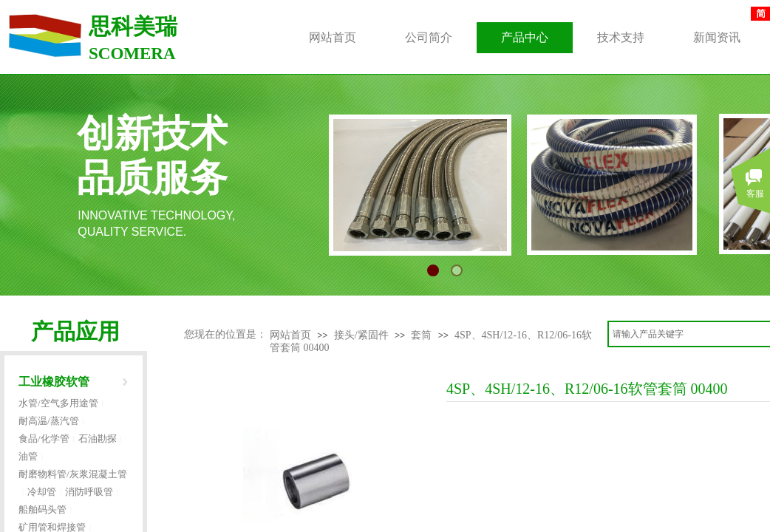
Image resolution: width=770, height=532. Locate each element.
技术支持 (621, 37)
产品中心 (525, 37)
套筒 (421, 335)
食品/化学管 (44, 439)
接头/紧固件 (361, 335)
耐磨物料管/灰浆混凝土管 (73, 474)
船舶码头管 (42, 509)
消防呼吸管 (89, 492)
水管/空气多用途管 (58, 403)
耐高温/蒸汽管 (49, 421)
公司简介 (429, 37)
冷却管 (42, 492)
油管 (28, 456)
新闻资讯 (717, 37)
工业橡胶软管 (54, 382)
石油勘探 (98, 439)
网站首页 (290, 335)
